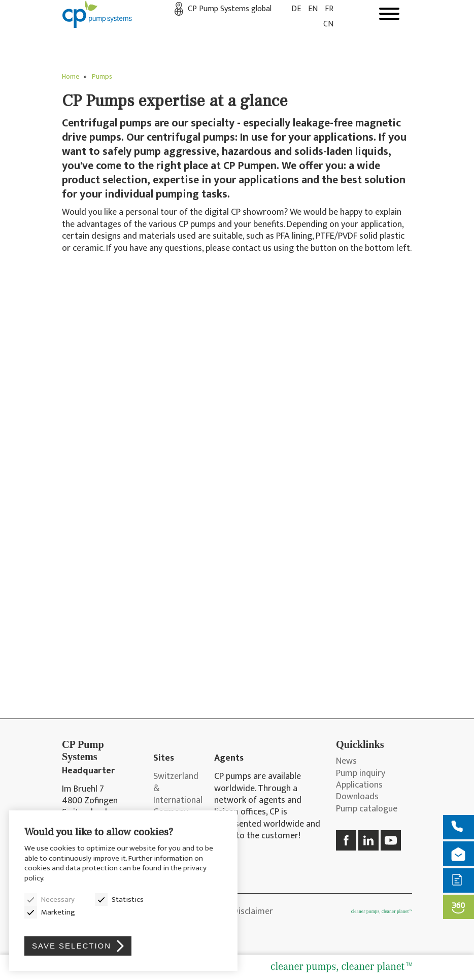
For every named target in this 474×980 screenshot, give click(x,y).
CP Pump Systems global (230, 9)
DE (296, 9)
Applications (359, 785)
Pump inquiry (361, 774)
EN (313, 9)
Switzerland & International (176, 789)
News (346, 761)
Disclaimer (253, 911)
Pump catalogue (367, 809)
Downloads (357, 797)
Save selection (72, 946)
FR (329, 9)
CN (328, 24)
